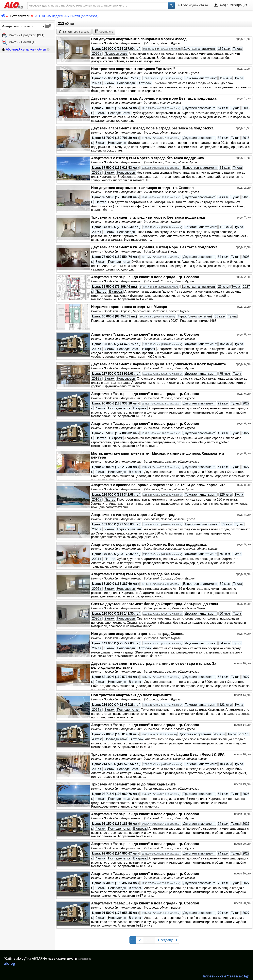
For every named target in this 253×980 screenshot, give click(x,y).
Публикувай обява (193, 5)
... (146, 940)
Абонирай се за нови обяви (24, 49)
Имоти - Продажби (23, 35)
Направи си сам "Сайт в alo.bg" (225, 976)
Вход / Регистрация (232, 5)
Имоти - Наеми (19, 42)
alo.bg (9, 963)
